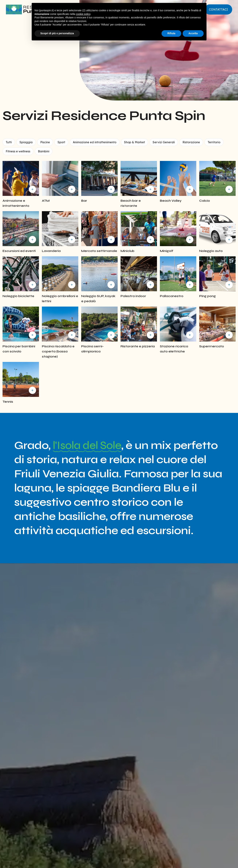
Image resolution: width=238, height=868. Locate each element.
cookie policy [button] (83, 14)
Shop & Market (134, 142)
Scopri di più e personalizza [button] (57, 33)
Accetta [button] (193, 33)
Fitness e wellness (18, 151)
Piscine (45, 142)
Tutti (9, 142)
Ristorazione (191, 142)
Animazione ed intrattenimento (95, 142)
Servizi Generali (164, 142)
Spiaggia (26, 142)
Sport (61, 142)
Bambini (44, 151)
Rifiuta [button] (171, 33)
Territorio (214, 142)
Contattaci (218, 9)
